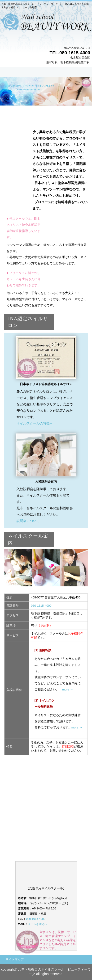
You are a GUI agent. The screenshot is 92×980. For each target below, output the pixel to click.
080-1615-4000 (41, 606)
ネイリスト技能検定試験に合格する (46, 799)
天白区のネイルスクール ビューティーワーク (46, 28)
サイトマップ (15, 959)
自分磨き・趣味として (46, 778)
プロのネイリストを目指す (46, 788)
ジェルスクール (46, 810)
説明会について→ (30, 521)
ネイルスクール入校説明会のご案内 (46, 843)
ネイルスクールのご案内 (46, 832)
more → (68, 689)
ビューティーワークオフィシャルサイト (46, 854)
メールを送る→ (38, 924)
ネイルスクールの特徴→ (35, 423)
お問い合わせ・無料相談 (46, 821)
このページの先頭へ (72, 762)
